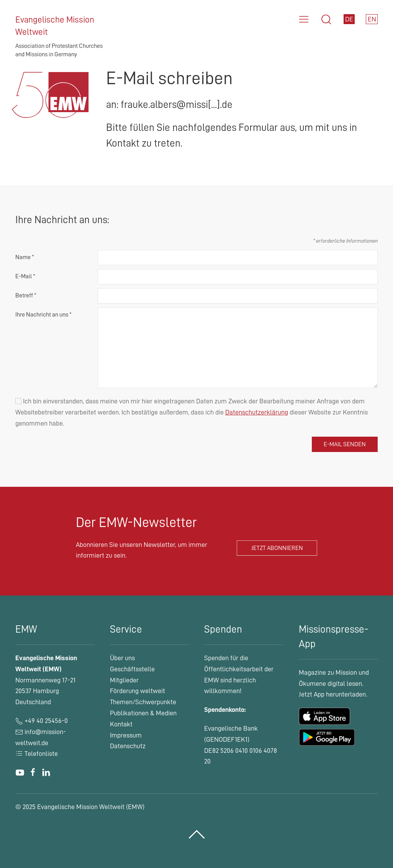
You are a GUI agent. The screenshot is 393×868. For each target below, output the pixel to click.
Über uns (122, 658)
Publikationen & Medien (143, 713)
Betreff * (26, 295)
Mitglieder (124, 680)
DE (349, 19)
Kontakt (121, 724)
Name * (25, 257)
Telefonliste (37, 754)
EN (372, 19)
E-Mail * (25, 276)
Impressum (126, 735)
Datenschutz (128, 746)
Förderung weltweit (138, 691)
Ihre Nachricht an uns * (43, 315)
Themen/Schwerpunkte (143, 702)
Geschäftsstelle (132, 669)
